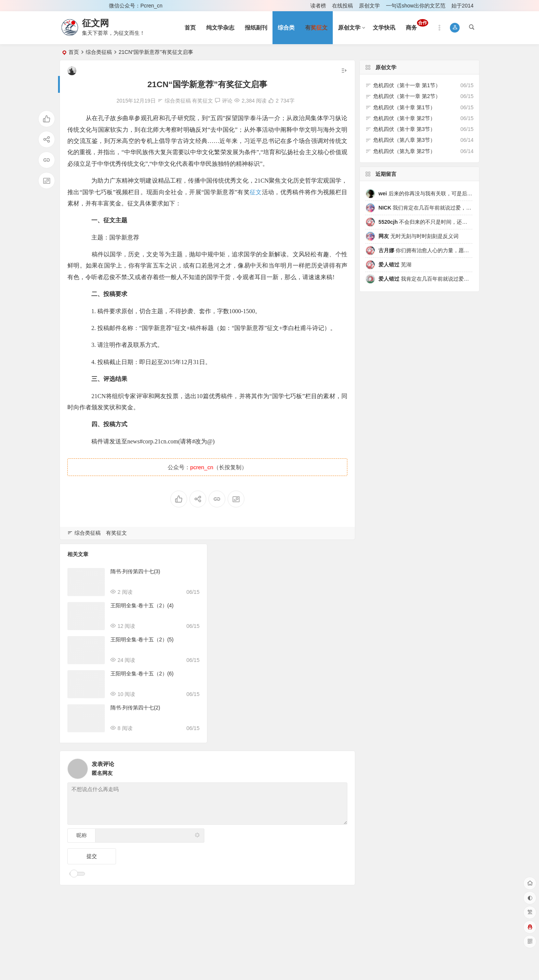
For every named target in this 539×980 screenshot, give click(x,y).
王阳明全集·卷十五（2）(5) (142, 639)
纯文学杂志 (220, 28)
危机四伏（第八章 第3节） (404, 140)
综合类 (286, 28)
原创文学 (369, 6)
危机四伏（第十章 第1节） (404, 107)
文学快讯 (384, 28)
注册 (93, 6)
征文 (256, 192)
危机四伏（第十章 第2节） (404, 118)
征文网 (95, 23)
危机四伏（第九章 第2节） (404, 151)
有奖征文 (202, 101)
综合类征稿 (99, 52)
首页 (190, 28)
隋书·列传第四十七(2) (135, 708)
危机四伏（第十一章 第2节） (407, 96)
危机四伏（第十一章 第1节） (407, 85)
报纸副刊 (256, 28)
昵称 (82, 835)
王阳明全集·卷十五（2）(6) (142, 674)
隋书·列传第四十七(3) (135, 571)
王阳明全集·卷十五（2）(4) (142, 605)
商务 (417, 25)
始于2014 (462, 6)
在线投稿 (342, 6)
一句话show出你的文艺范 (416, 6)
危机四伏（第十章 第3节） (404, 129)
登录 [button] (70, 6)
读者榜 (318, 6)
